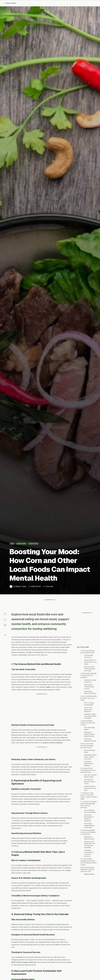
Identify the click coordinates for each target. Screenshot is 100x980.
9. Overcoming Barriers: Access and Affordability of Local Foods (88, 867)
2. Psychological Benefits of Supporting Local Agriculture (89, 711)
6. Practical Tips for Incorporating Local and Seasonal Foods (88, 805)
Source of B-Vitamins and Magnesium (88, 745)
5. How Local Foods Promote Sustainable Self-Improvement (87, 781)
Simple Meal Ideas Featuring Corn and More (90, 823)
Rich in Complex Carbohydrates (89, 739)
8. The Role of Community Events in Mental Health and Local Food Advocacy (89, 840)
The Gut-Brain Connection (89, 692)
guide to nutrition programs (53, 747)
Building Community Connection (90, 716)
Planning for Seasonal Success (90, 775)
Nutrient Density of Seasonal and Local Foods (90, 697)
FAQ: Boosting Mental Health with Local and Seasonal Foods (87, 905)
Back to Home (10, 3)
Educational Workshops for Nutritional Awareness (89, 853)
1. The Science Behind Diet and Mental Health (87, 687)
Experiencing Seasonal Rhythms (90, 728)
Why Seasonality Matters (89, 764)
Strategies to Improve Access (89, 873)
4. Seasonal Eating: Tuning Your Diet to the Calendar (88, 758)
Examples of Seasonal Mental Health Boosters (89, 769)
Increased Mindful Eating (90, 786)
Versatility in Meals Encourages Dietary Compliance (90, 751)
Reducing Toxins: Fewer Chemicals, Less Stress (90, 704)
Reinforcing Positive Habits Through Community (90, 792)
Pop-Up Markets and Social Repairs (90, 846)
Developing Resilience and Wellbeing (89, 799)
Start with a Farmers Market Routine (90, 811)
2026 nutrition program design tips (24, 966)
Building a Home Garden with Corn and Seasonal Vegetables (90, 880)
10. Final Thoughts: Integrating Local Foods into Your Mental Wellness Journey (89, 897)
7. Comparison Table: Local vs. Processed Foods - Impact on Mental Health (89, 831)
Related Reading (89, 909)
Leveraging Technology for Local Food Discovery (89, 888)
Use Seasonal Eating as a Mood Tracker (90, 817)
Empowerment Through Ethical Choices (89, 722)
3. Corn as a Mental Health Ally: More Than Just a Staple (89, 733)
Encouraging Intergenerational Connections (89, 861)
